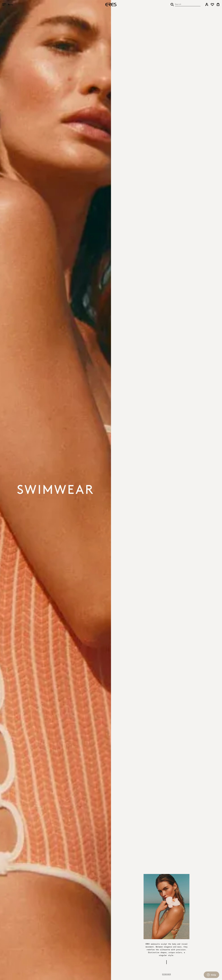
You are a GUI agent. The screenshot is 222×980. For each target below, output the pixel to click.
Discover (166, 974)
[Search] (185, 5)
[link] (207, 5)
